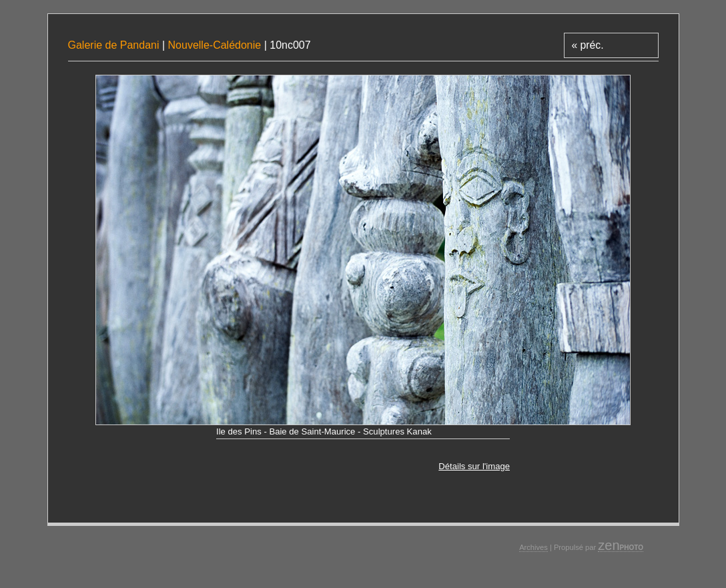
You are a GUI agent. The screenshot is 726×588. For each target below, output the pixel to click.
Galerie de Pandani (115, 45)
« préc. (587, 45)
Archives (533, 547)
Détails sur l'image (474, 466)
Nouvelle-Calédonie (215, 45)
